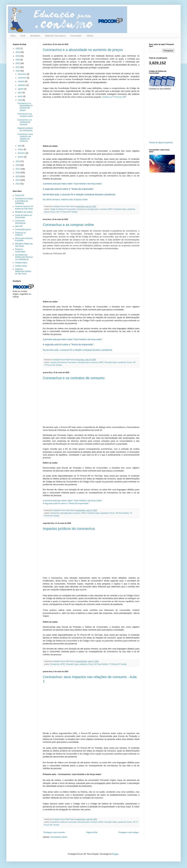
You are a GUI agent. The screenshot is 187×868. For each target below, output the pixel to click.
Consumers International (20, 222)
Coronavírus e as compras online (68, 225)
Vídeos (90, 36)
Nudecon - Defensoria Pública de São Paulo (23, 271)
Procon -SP (54, 212)
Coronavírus (81, 209)
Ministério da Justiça (24, 212)
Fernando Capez (120, 209)
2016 (18, 173)
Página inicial (92, 832)
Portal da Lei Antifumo (20, 234)
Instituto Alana (21, 263)
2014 (18, 180)
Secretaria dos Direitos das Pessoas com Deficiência (24, 257)
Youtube (74, 212)
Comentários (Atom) (59, 837)
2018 (18, 165)
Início (13, 36)
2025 (18, 52)
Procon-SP (20, 195)
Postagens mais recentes (54, 832)
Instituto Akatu (21, 266)
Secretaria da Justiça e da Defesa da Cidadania (24, 201)
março (21, 149)
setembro (22, 85)
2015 (18, 176)
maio (20, 100)
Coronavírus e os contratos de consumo (74, 378)
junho (21, 96)
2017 (18, 169)
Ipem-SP (19, 226)
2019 (18, 161)
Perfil (23, 36)
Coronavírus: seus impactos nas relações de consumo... (25, 138)
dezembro (22, 74)
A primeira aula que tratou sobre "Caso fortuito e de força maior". (73, 501)
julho (20, 93)
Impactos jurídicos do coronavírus (69, 529)
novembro (22, 78)
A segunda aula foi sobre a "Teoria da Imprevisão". (66, 503)
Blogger (115, 854)
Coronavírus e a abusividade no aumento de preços (83, 50)
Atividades (35, 36)
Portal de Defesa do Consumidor (23, 216)
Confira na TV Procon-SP (113, 97)
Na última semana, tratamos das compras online (65, 199)
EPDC (110, 209)
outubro (21, 81)
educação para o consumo (97, 209)
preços (47, 212)
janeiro (21, 157)
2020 (18, 71)
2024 (18, 56)
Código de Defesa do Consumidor (63, 209)
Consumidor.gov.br (23, 229)
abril (20, 146)
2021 (18, 67)
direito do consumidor (69, 822)
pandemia (131, 209)
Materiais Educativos (55, 36)
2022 (18, 63)
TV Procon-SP (65, 212)
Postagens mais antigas (129, 832)
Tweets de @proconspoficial (161, 143)
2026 (18, 49)
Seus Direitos (124, 513)
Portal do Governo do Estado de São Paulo (24, 208)
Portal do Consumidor (20, 250)
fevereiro (22, 153)
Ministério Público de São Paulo (24, 245)
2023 (18, 60)
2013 (18, 184)
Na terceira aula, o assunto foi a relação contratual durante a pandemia (77, 350)
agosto (21, 89)
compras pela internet (58, 362)
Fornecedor (76, 36)
